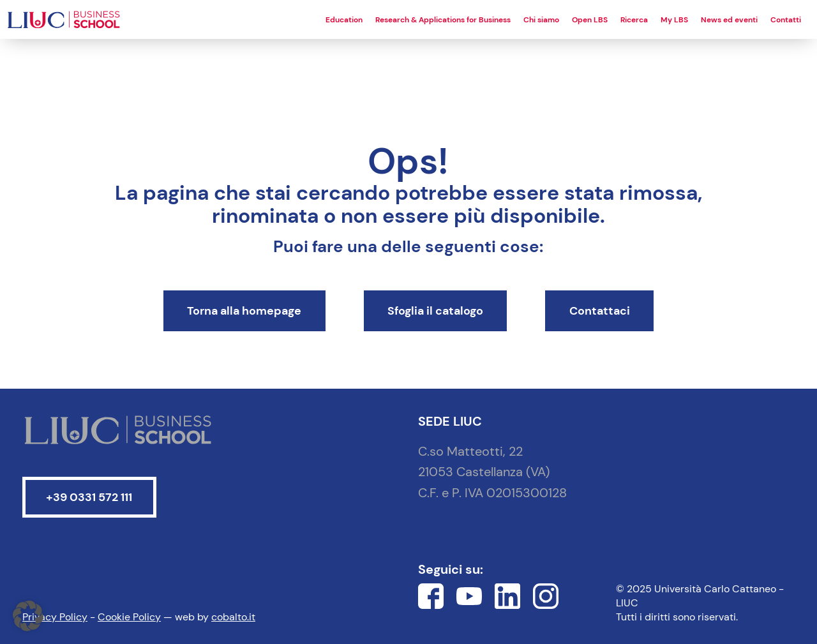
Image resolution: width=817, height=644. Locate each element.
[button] (28, 616)
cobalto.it (233, 617)
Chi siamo (541, 20)
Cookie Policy (129, 617)
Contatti (786, 20)
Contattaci (600, 311)
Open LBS (590, 20)
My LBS (674, 20)
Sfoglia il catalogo (435, 311)
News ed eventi (729, 20)
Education (344, 20)
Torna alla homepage (244, 311)
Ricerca (634, 20)
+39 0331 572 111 (89, 497)
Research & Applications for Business (443, 20)
